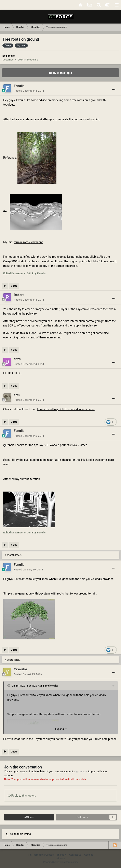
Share (29, 817)
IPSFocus (49, 855)
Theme (61, 855)
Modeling (32, 60)
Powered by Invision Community (61, 862)
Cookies (89, 855)
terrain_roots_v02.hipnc (29, 242)
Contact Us (75, 855)
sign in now (81, 771)
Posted (29, 91)
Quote (14, 286)
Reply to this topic (61, 73)
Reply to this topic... (22, 796)
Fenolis (10, 56)
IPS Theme (34, 855)
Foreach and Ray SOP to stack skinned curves (66, 409)
